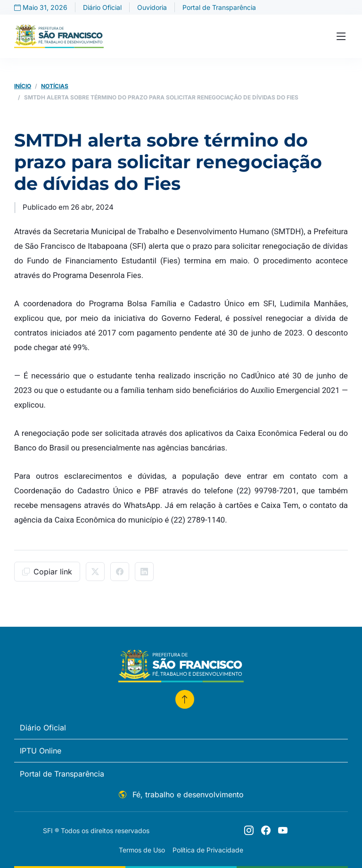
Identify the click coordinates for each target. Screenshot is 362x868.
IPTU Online (41, 751)
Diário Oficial (102, 7)
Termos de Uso (142, 850)
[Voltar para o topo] (185, 699)
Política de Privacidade (208, 850)
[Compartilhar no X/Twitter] (95, 572)
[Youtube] (283, 830)
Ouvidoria (152, 7)
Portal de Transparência (219, 7)
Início (23, 86)
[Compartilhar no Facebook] (120, 572)
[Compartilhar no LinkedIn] (144, 572)
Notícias (55, 86)
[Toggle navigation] (341, 37)
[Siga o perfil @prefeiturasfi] (249, 830)
